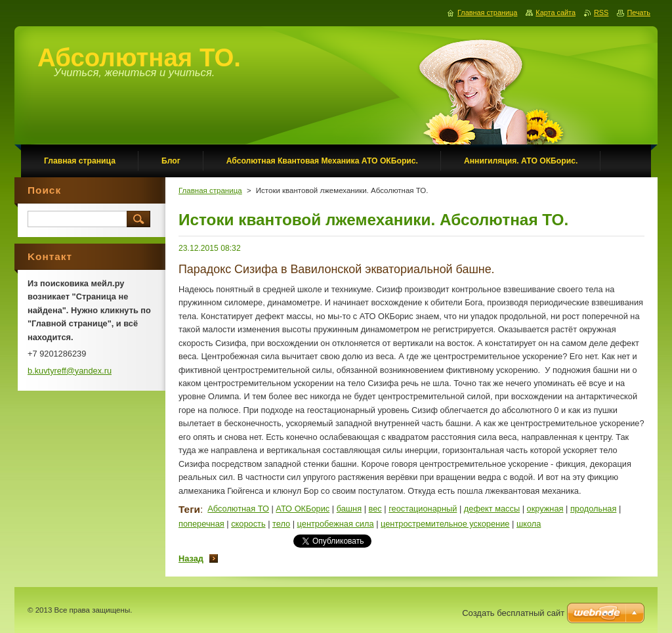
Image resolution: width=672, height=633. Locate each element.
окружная (545, 509)
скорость (248, 524)
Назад (191, 558)
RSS (601, 12)
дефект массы (492, 509)
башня (349, 509)
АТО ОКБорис (303, 509)
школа (529, 524)
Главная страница (210, 190)
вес (375, 509)
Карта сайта (556, 12)
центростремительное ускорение (445, 524)
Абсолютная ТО (238, 509)
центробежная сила (336, 524)
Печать (639, 12)
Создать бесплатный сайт (513, 613)
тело (281, 524)
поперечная (201, 524)
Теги (189, 509)
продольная (593, 509)
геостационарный (423, 509)
